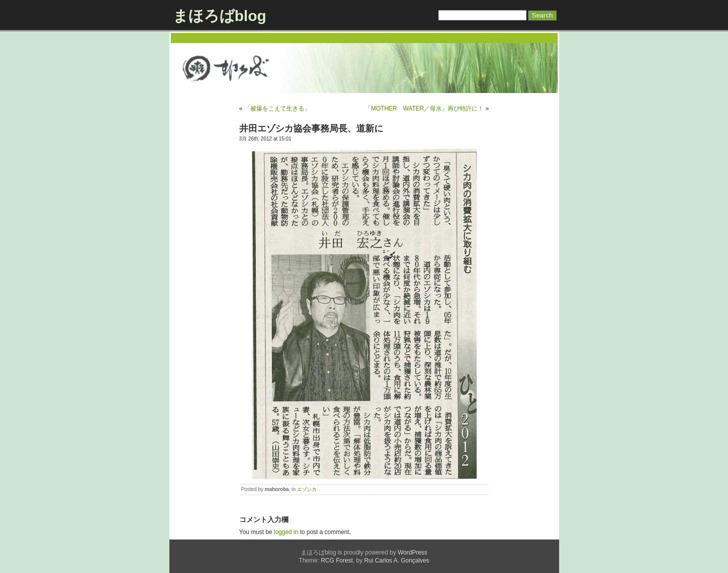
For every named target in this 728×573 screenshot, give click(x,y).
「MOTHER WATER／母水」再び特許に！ (424, 108)
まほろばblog (220, 16)
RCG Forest (337, 560)
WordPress (412, 552)
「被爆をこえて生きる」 (277, 108)
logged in (286, 532)
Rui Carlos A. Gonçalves (397, 560)
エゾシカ (307, 489)
